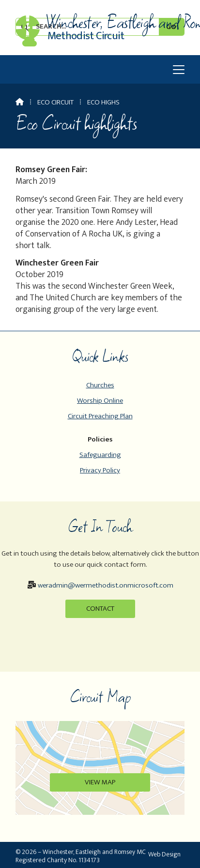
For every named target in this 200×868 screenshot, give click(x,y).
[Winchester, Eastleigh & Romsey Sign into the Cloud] (30, 44)
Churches (100, 385)
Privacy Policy (100, 470)
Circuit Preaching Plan (100, 416)
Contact (100, 609)
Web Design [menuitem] (164, 854)
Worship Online (100, 401)
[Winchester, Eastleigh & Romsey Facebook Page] (27, 29)
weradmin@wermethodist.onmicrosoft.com (106, 585)
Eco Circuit (55, 102)
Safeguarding (100, 455)
